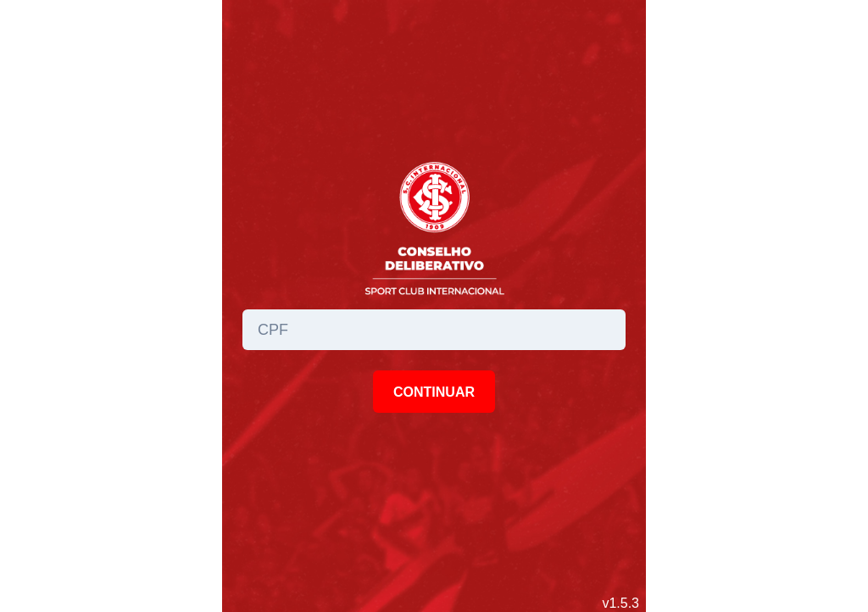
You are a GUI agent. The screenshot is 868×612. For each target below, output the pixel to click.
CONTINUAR (434, 392)
